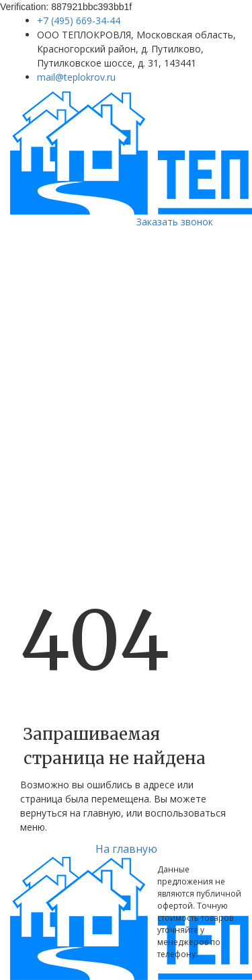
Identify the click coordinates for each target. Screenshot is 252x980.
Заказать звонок (175, 222)
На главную (126, 849)
